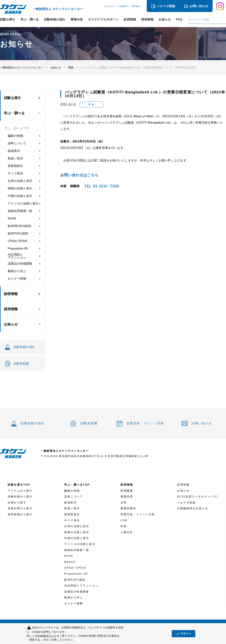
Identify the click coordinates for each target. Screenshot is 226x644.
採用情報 (147, 20)
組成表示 (14, 151)
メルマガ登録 (166, 6)
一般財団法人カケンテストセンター (22, 67)
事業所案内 (128, 508)
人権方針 (127, 532)
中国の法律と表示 (20, 196)
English (123, 6)
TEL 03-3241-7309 (102, 186)
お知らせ (165, 20)
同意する (184, 634)
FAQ (179, 20)
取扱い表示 (15, 158)
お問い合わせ (199, 6)
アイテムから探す (20, 491)
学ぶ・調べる (30, 20)
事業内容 (77, 20)
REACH (70, 562)
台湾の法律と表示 (20, 181)
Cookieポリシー (47, 636)
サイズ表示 (15, 173)
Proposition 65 (18, 249)
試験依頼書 (89, 423)
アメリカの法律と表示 (23, 203)
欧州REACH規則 (19, 226)
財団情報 (130, 20)
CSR (124, 520)
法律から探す (17, 502)
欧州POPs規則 (18, 233)
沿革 (124, 502)
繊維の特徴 (15, 136)
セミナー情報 (17, 279)
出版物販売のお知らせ (193, 508)
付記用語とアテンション (17, 256)
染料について (17, 143)
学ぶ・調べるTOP (17, 128)
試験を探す (8, 20)
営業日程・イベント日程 (145, 423)
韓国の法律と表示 (20, 188)
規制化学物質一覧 (20, 211)
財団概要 (127, 491)
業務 (71, 67)
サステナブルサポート (103, 20)
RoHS (12, 218)
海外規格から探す (20, 514)
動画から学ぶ (17, 271)
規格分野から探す (20, 508)
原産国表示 (15, 166)
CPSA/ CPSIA (18, 241)
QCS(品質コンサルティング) (198, 496)
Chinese (136, 6)
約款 (124, 526)
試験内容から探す (20, 496)
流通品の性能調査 (20, 264)
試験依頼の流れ (55, 20)
